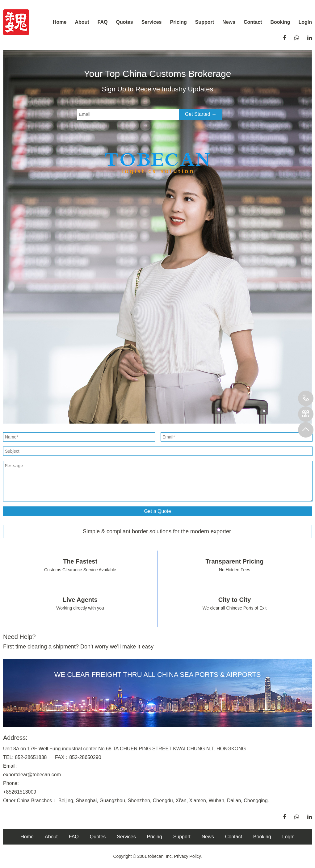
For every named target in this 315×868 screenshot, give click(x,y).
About (82, 22)
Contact (253, 22)
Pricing (178, 22)
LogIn (305, 22)
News (229, 22)
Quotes (125, 22)
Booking (280, 22)
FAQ (103, 22)
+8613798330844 (306, 398)
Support (205, 22)
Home (60, 22)
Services (152, 22)
